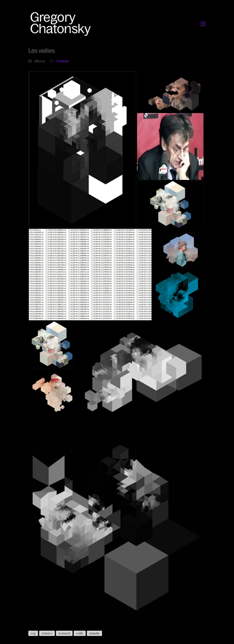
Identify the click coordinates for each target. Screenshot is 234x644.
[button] (203, 24)
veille (80, 633)
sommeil (64, 633)
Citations (62, 61)
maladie (94, 633)
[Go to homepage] (62, 24)
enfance (47, 633)
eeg (33, 633)
